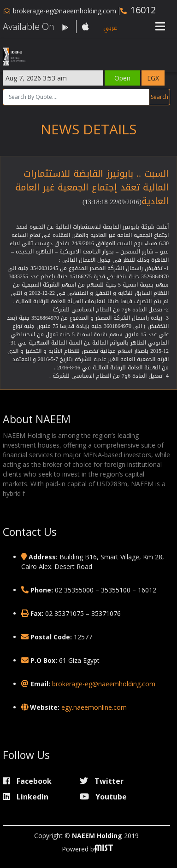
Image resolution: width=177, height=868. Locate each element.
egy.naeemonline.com (94, 707)
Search (159, 97)
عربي (110, 28)
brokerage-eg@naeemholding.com (65, 11)
